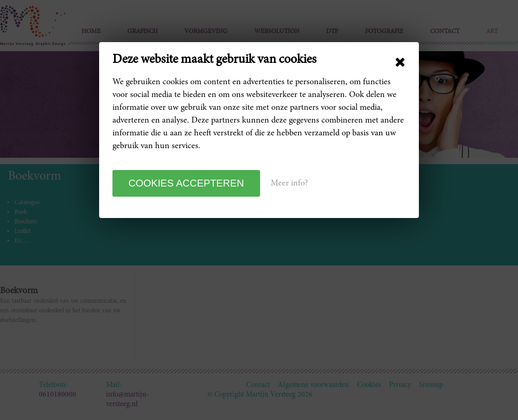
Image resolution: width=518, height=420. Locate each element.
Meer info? (289, 183)
